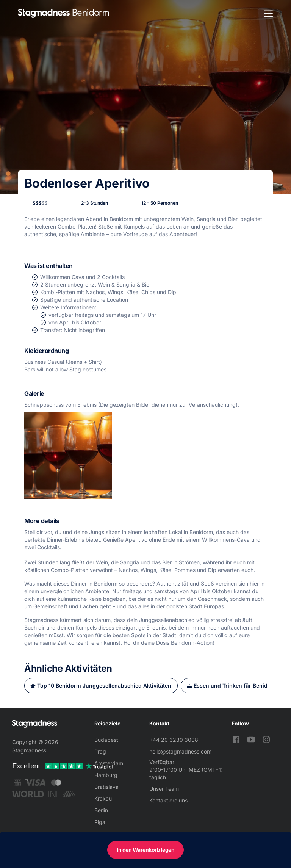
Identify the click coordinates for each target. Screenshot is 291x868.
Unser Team (164, 789)
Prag (100, 751)
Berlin (101, 810)
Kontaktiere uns (168, 800)
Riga (100, 822)
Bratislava (106, 787)
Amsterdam (109, 763)
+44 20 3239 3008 (174, 740)
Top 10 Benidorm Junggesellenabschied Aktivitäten (104, 685)
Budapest (106, 740)
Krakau (103, 798)
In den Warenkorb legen (145, 850)
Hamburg (106, 775)
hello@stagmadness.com (180, 751)
